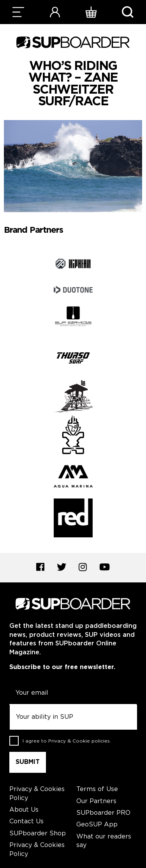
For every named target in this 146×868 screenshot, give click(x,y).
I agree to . (67, 741)
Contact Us (26, 822)
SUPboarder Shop (38, 834)
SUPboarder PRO (103, 813)
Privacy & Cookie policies (79, 741)
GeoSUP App (97, 825)
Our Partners (96, 801)
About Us (24, 810)
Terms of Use (97, 789)
